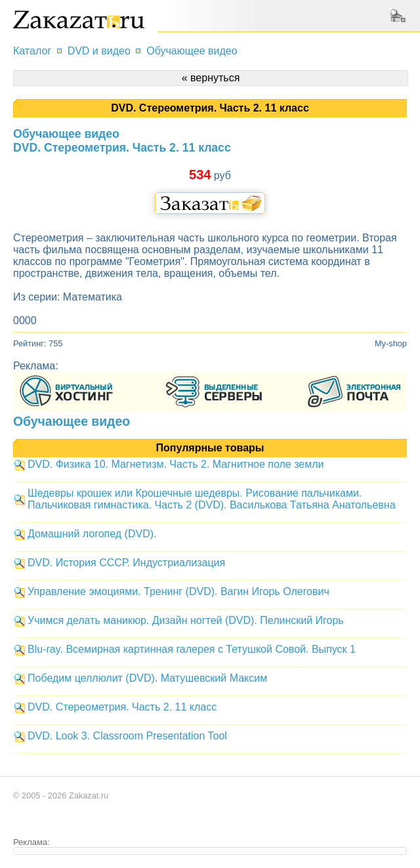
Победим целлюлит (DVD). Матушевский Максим (147, 678)
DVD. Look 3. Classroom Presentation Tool (127, 736)
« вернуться (211, 78)
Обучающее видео (192, 51)
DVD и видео (99, 51)
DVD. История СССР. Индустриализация (126, 563)
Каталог (32, 51)
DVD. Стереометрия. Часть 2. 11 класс (122, 707)
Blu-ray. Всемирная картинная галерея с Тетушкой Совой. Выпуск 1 (192, 649)
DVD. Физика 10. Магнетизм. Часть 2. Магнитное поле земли (176, 464)
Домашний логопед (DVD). (92, 534)
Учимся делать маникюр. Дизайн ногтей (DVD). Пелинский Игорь (186, 620)
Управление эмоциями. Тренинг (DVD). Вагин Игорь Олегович (178, 591)
